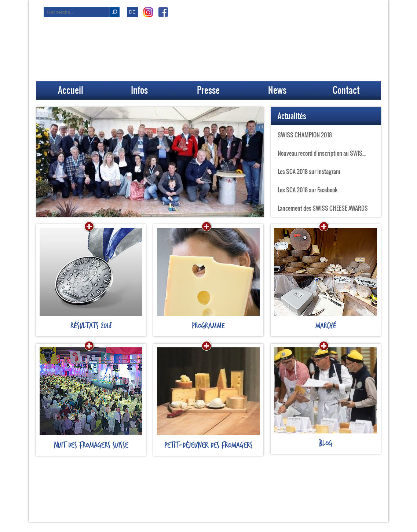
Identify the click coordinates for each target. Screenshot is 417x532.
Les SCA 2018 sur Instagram (309, 171)
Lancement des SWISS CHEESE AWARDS (323, 208)
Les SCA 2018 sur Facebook (308, 190)
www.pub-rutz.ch (244, 524)
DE (132, 12)
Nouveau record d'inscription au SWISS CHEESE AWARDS (329, 153)
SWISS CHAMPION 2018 (305, 135)
